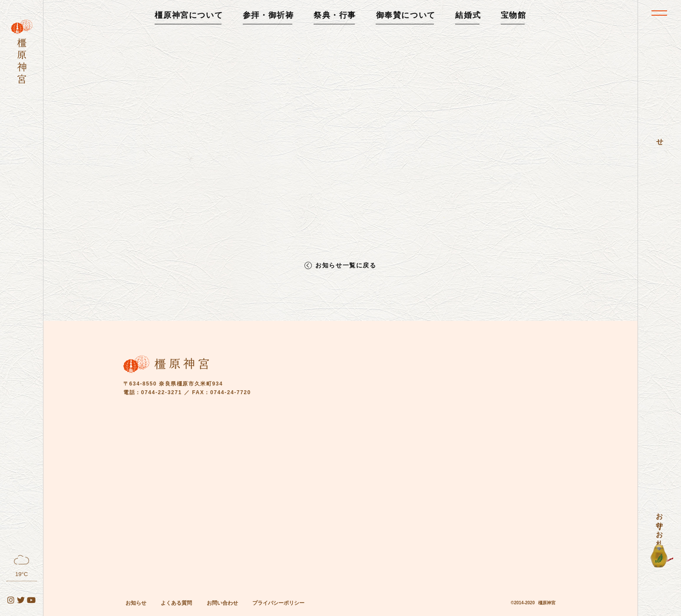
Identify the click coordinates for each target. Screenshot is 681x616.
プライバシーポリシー (278, 603)
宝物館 (514, 15)
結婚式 (468, 15)
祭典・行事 (335, 15)
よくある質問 (176, 603)
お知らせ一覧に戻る (346, 265)
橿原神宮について (189, 15)
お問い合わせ (222, 603)
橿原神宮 (547, 603)
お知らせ (136, 603)
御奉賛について (406, 15)
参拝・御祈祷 (268, 15)
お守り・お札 (660, 522)
